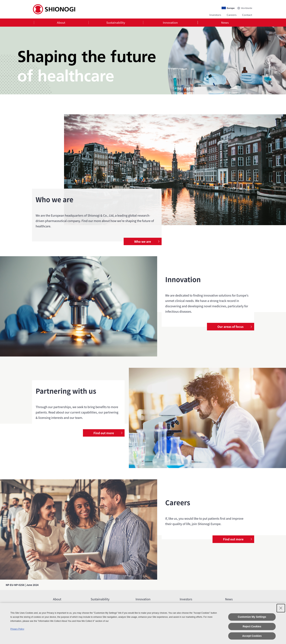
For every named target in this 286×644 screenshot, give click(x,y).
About (61, 23)
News (225, 23)
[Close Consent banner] (281, 608)
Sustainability (116, 23)
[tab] (61, 23)
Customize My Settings (252, 617)
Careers (232, 14)
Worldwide (247, 7)
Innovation (170, 23)
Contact (247, 14)
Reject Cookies (252, 626)
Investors (215, 14)
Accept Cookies (252, 636)
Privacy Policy (17, 629)
